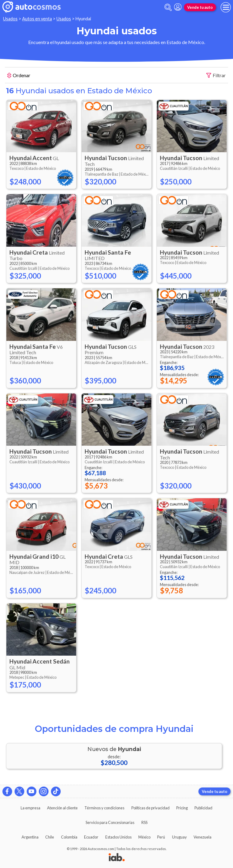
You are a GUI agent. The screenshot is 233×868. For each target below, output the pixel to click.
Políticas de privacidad (150, 808)
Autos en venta (37, 19)
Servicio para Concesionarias (110, 822)
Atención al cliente (62, 808)
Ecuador (91, 837)
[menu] (226, 7)
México (144, 837)
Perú (161, 837)
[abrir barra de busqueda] (168, 7)
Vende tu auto (200, 7)
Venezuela (203, 837)
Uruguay (179, 837)
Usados (10, 19)
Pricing (182, 808)
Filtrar (216, 75)
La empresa (30, 808)
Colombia (69, 837)
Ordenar (19, 76)
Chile (50, 837)
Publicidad (203, 808)
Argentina (30, 837)
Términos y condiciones (104, 808)
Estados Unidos (118, 837)
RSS (144, 822)
